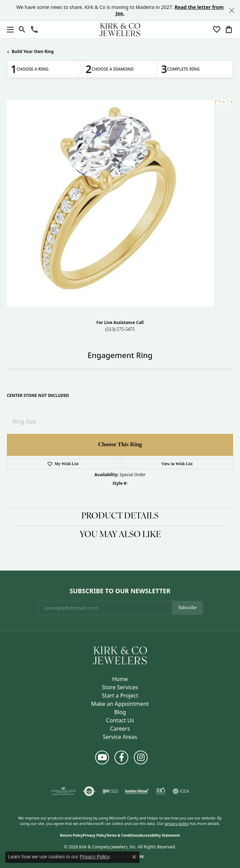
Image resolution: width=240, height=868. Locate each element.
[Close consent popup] (134, 857)
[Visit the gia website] (181, 791)
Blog (120, 712)
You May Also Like (120, 535)
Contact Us (120, 720)
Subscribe (187, 608)
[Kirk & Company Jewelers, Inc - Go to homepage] (120, 655)
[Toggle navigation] (9, 30)
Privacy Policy (94, 835)
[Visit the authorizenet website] (89, 791)
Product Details (120, 516)
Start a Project (120, 696)
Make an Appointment (120, 704)
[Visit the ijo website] (110, 791)
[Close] (232, 11)
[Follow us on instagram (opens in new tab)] (141, 757)
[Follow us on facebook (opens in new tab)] (121, 757)
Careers (120, 729)
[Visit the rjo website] (161, 791)
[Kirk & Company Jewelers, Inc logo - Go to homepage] (120, 30)
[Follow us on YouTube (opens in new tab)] (102, 757)
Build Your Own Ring (33, 51)
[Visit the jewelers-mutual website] (137, 791)
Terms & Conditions (123, 835)
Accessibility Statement (160, 835)
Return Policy (71, 835)
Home (120, 679)
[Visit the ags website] (63, 791)
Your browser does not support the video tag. (110, 203)
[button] (22, 30)
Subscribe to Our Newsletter (120, 591)
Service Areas (120, 737)
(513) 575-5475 (120, 329)
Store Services (120, 687)
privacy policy (177, 823)
